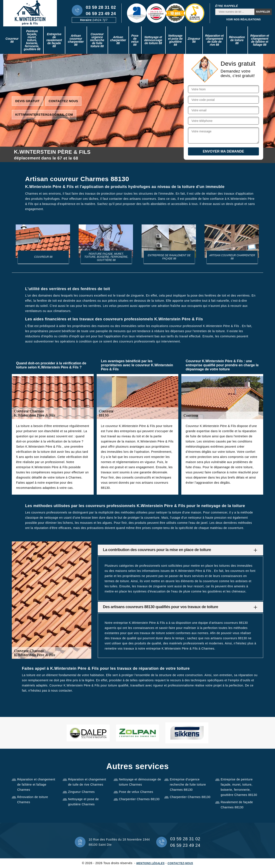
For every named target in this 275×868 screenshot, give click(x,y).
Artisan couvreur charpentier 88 (76, 40)
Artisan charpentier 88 (118, 40)
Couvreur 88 (12, 40)
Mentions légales (150, 863)
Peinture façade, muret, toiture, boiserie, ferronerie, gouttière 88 (32, 40)
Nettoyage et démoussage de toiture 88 (153, 40)
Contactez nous (63, 101)
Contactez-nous (180, 863)
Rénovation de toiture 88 (237, 40)
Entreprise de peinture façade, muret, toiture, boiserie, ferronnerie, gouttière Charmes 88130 (239, 787)
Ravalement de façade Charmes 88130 (237, 805)
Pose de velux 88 (135, 40)
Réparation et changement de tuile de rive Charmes (87, 782)
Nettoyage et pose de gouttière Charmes (83, 802)
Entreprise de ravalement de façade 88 (54, 40)
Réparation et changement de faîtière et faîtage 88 (260, 40)
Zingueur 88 (194, 40)
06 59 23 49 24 (101, 14)
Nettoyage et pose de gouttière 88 (175, 40)
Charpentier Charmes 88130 (139, 799)
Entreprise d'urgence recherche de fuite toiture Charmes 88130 (188, 785)
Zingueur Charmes (81, 792)
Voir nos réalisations (244, 20)
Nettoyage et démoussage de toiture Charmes (140, 782)
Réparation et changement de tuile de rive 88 (214, 40)
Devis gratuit (27, 101)
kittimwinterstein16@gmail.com (44, 114)
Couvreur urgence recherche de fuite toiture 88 (97, 40)
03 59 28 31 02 (101, 7)
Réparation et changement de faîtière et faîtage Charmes (36, 785)
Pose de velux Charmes (136, 792)
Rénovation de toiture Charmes (33, 800)
